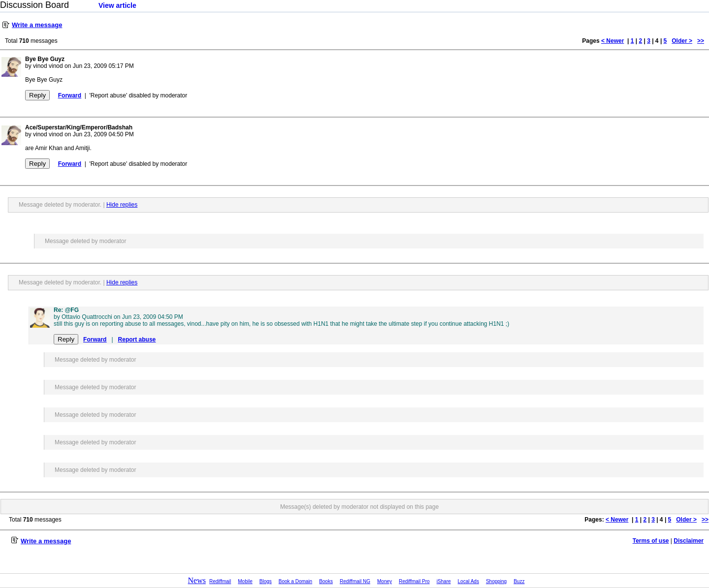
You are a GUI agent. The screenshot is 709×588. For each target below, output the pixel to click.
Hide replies (122, 205)
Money (385, 581)
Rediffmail (220, 581)
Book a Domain (295, 581)
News (197, 580)
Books (326, 581)
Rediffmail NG (355, 581)
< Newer (612, 41)
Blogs (266, 581)
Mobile (245, 581)
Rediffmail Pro (414, 581)
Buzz (519, 581)
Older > (682, 41)
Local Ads (468, 581)
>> (701, 41)
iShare (444, 581)
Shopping (496, 581)
